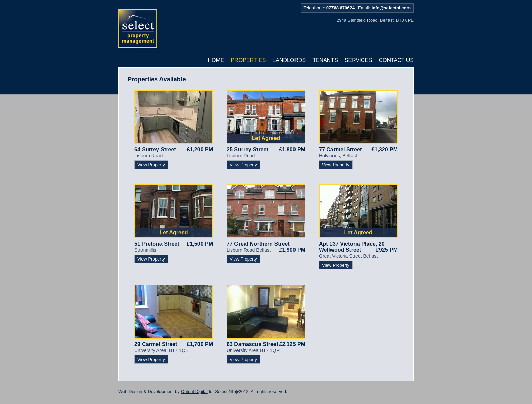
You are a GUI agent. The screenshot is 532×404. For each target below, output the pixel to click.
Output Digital (194, 392)
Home (216, 60)
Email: (384, 8)
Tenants (325, 60)
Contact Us (396, 60)
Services (358, 60)
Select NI (138, 29)
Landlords (289, 60)
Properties (249, 60)
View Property (151, 165)
